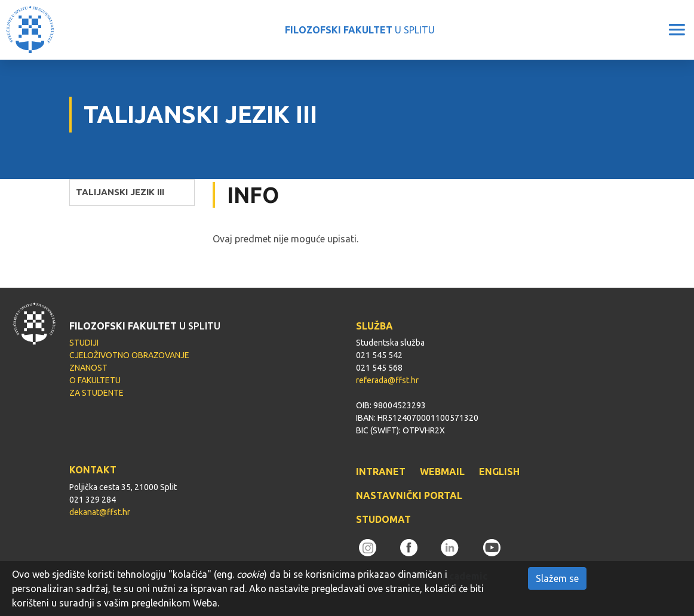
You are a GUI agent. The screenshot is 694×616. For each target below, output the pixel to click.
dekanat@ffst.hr (100, 512)
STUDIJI (84, 343)
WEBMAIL (442, 472)
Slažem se (557, 578)
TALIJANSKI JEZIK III (120, 192)
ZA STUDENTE (96, 393)
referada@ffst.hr (387, 380)
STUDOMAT (383, 519)
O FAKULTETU (95, 380)
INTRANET (381, 472)
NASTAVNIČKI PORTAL (409, 495)
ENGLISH (499, 472)
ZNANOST (88, 368)
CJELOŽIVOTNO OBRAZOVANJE (129, 355)
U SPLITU (360, 30)
